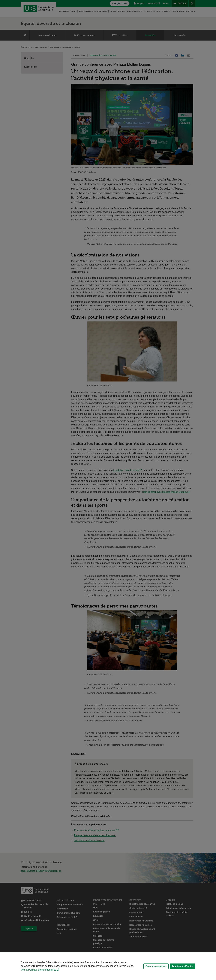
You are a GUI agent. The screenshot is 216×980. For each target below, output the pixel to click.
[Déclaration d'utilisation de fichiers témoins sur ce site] (108, 966)
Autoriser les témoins (182, 966)
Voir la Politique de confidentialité (38, 970)
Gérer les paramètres (156, 966)
